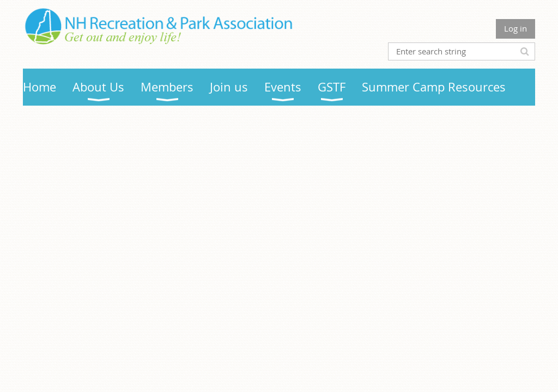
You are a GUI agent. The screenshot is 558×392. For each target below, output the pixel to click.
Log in (515, 28)
